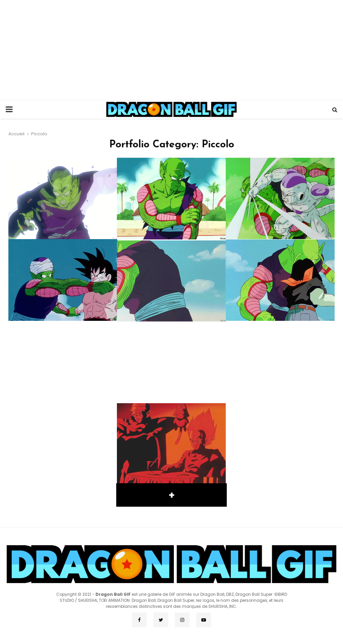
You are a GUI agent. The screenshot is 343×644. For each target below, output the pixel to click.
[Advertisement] (171, 50)
